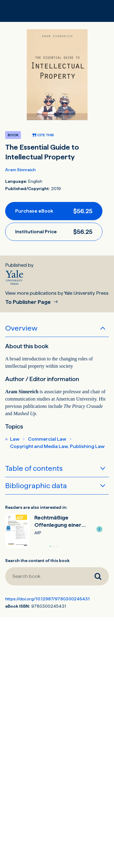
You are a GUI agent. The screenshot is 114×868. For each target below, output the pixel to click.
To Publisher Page (29, 302)
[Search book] (46, 576)
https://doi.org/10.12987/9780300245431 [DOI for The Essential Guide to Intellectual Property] (47, 599)
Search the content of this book (37, 561)
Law (15, 439)
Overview (21, 328)
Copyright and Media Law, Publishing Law (57, 446)
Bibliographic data (36, 486)
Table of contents (34, 468)
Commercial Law (47, 439)
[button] (99, 529)
